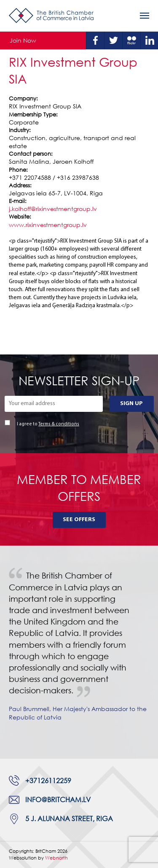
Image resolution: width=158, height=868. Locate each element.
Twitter (113, 41)
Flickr (131, 41)
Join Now (23, 40)
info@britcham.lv (58, 800)
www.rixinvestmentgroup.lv (48, 225)
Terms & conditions (59, 424)
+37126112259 (48, 781)
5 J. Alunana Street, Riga (69, 819)
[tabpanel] (79, 652)
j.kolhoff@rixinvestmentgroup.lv (53, 209)
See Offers (79, 520)
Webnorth (56, 858)
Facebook (95, 41)
